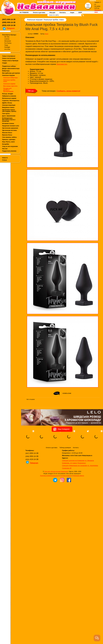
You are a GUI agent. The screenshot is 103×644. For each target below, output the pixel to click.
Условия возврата (66, 489)
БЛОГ (80, 13)
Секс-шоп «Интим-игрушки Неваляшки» (56, 485)
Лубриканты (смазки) (9, 96)
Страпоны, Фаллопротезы (11, 101)
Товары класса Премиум (10, 61)
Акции (72, 13)
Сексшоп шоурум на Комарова (73, 474)
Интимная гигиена (8, 123)
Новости (5, 158)
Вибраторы (6, 71)
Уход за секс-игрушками (10, 146)
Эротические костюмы (10, 130)
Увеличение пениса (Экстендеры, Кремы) (9, 111)
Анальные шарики (9, 84)
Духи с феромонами (9, 116)
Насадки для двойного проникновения (8, 90)
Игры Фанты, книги (8, 142)
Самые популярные (9, 56)
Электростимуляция (9, 105)
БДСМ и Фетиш (7, 103)
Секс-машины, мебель (9, 137)
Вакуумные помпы (8, 107)
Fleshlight (7, 47)
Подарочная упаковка (9, 151)
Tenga (6, 45)
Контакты (63, 13)
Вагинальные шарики (9, 98)
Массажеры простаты (10, 86)
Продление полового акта (11, 126)
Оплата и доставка (39, 13)
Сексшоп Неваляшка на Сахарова (75, 479)
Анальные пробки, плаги (54, 20)
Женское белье (7, 133)
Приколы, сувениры (9, 140)
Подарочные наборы (9, 66)
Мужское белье (7, 135)
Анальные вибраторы (10, 78)
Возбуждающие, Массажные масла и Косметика (9, 120)
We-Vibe (7, 37)
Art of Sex (7, 49)
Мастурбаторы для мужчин (11, 73)
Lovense (7, 39)
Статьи (4, 160)
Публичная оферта (78, 489)
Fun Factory (8, 43)
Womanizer (8, 41)
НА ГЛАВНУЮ (24, 13)
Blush (47, 34)
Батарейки (6, 144)
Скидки (5, 63)
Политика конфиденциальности (50, 489)
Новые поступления (9, 58)
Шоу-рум (52, 13)
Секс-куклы (6, 114)
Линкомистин (62, 64)
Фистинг (5, 149)
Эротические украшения (10, 128)
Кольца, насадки (8, 94)
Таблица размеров (65, 461)
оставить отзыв (67, 393)
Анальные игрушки (8, 75)
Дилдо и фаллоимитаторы (11, 69)
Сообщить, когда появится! (68, 91)
